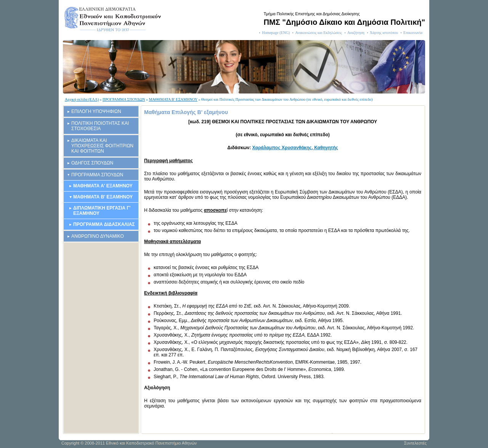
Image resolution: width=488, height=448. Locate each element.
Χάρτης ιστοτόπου (384, 33)
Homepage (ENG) (276, 33)
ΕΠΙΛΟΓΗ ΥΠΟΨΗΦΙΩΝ (96, 111)
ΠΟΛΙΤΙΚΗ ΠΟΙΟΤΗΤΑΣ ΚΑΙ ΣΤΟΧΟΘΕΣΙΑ (100, 126)
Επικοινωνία (413, 33)
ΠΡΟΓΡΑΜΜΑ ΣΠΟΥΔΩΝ (124, 99)
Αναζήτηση (356, 33)
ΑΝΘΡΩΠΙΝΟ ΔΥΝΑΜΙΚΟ (98, 236)
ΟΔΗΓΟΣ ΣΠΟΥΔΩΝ (92, 163)
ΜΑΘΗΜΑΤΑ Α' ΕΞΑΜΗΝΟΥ (103, 186)
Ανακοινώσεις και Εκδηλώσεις (319, 33)
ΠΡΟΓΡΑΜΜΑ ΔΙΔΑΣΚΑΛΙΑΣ (104, 224)
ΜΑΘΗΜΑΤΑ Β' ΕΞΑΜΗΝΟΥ (173, 99)
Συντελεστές (415, 443)
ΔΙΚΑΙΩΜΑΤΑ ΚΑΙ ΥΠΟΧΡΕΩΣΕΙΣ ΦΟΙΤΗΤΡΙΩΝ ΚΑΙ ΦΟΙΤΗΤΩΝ (102, 146)
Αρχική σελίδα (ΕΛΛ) (82, 99)
